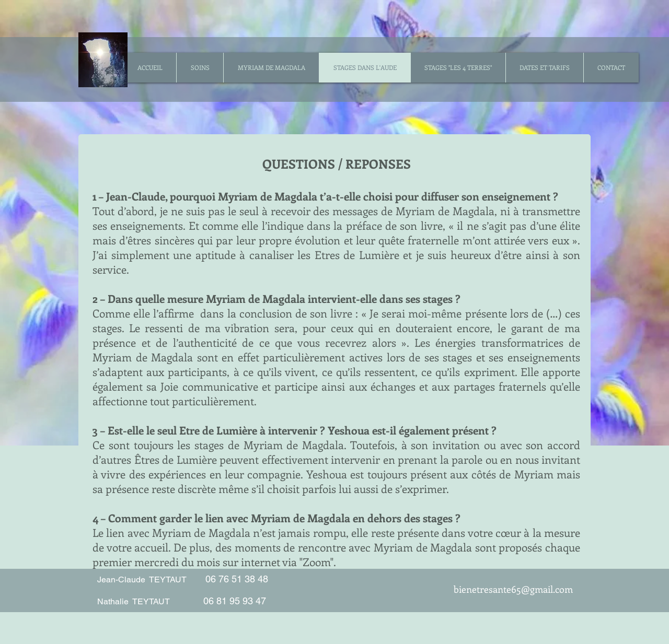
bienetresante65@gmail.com (513, 589)
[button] (200, 68)
